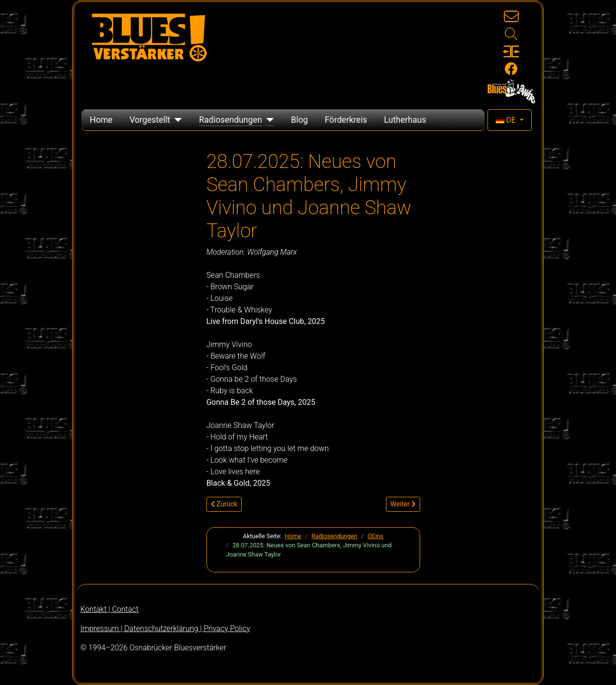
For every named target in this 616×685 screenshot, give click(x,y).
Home (101, 120)
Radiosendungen (230, 120)
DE (507, 120)
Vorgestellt (150, 120)
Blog (299, 120)
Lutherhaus (405, 120)
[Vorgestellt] (176, 120)
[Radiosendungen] (268, 120)
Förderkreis (346, 120)
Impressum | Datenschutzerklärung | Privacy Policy (165, 628)
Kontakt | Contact (109, 609)
